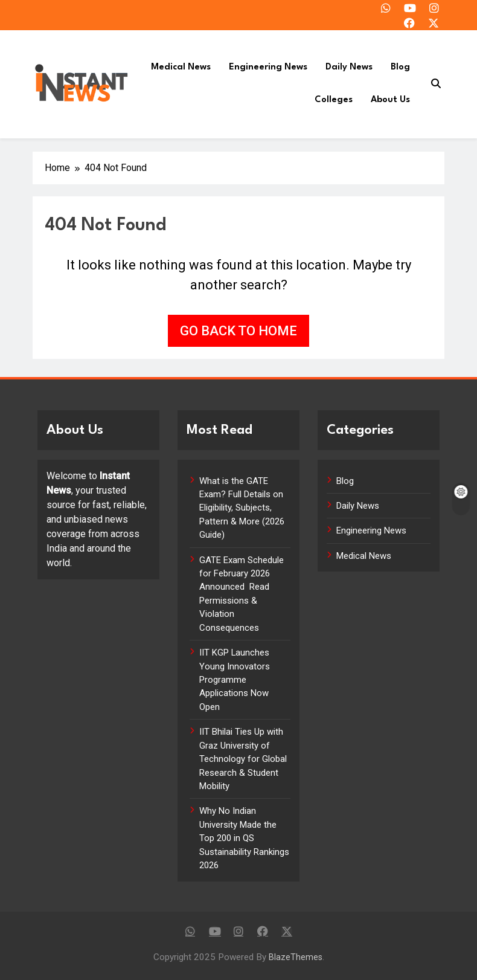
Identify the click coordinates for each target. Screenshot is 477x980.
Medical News (181, 67)
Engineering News (268, 67)
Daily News (349, 67)
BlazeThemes (296, 957)
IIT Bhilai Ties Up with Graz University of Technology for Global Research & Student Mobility (243, 759)
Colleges (334, 100)
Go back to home (238, 331)
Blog (400, 67)
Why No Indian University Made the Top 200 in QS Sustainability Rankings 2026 (244, 838)
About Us (390, 100)
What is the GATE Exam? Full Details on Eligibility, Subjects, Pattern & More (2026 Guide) (242, 508)
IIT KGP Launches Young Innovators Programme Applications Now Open (235, 680)
